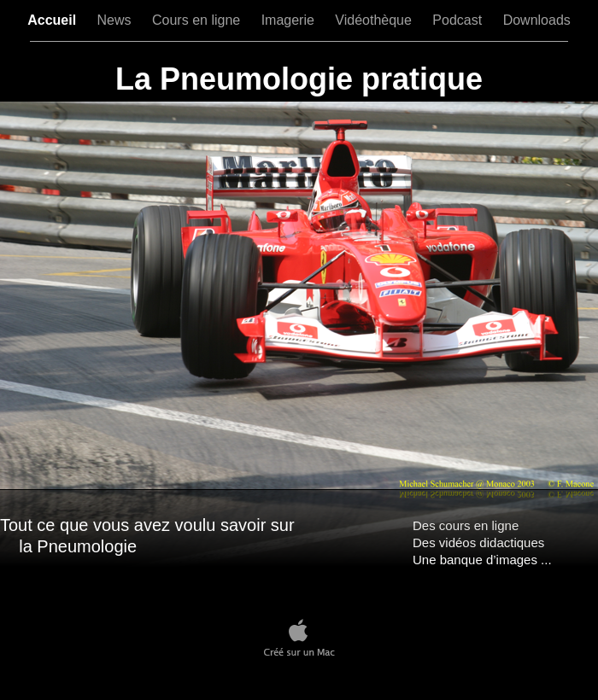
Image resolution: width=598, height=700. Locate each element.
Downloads (537, 20)
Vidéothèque (375, 20)
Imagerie (290, 20)
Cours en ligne (198, 20)
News (116, 20)
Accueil (53, 20)
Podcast (459, 20)
